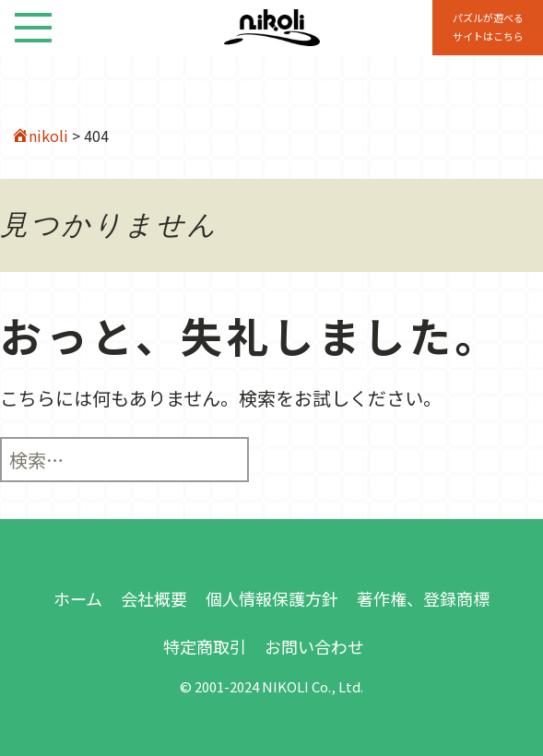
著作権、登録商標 (423, 598)
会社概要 (154, 598)
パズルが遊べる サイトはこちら (488, 27)
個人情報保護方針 (272, 598)
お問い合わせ (314, 646)
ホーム (78, 598)
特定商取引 (205, 646)
